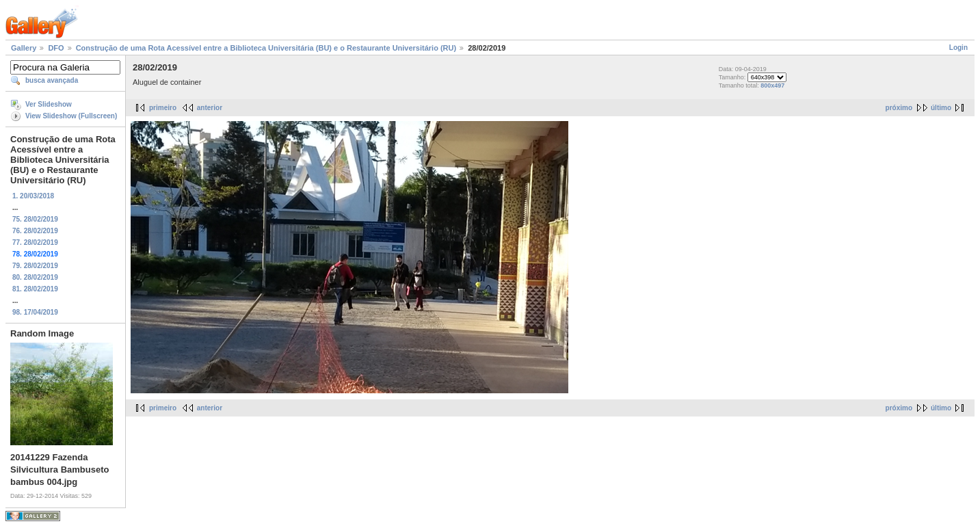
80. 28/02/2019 (35, 277)
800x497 (772, 85)
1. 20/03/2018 (33, 196)
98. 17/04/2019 (35, 312)
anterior (210, 108)
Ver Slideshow (49, 104)
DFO (56, 48)
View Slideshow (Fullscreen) (71, 116)
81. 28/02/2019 (35, 289)
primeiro (163, 108)
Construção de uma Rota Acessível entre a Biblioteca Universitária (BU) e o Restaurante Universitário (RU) (266, 48)
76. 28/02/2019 (35, 231)
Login (958, 48)
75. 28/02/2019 (35, 219)
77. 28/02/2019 (35, 242)
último (941, 108)
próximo (899, 108)
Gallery (24, 48)
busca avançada (52, 80)
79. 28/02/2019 (35, 266)
